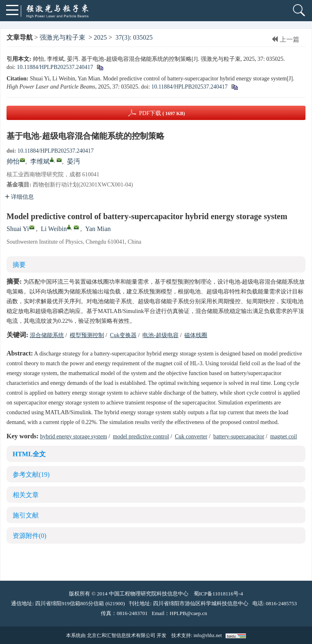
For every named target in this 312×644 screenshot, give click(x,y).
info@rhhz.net (207, 635)
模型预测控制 (87, 335)
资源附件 (30, 536)
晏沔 (73, 161)
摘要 (19, 265)
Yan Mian (98, 229)
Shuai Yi (18, 229)
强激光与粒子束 (62, 37)
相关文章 (26, 495)
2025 (100, 37)
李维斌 (40, 161)
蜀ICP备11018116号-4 (218, 594)
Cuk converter (191, 436)
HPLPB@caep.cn (188, 613)
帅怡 (13, 161)
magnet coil (283, 436)
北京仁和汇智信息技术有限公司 (121, 635)
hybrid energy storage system (73, 436)
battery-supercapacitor (239, 436)
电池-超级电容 (160, 335)
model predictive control (141, 436)
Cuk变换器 (123, 335)
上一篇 (285, 39)
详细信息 (19, 197)
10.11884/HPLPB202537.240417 (55, 67)
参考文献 (31, 474)
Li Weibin (54, 229)
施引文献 (26, 515)
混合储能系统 (47, 335)
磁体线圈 (196, 335)
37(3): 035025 (134, 37)
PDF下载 (162, 113)
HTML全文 (29, 454)
